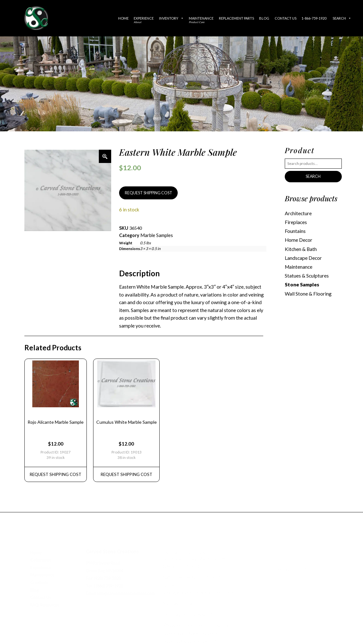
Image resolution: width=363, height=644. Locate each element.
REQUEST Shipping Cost (54, 470)
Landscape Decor (303, 256)
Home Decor (298, 239)
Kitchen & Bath (300, 247)
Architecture (298, 213)
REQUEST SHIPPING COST (147, 193)
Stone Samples (302, 282)
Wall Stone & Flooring (308, 290)
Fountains (295, 230)
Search (342, 18)
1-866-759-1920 (314, 18)
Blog (264, 18)
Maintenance (201, 20)
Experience (144, 20)
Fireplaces (296, 222)
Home (123, 18)
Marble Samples (156, 234)
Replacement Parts (236, 18)
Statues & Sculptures (306, 273)
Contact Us (286, 18)
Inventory (171, 18)
